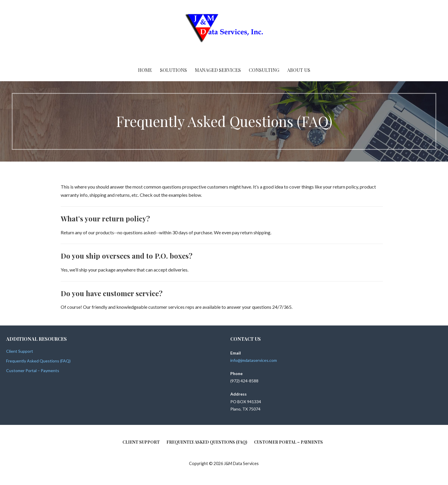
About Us (299, 70)
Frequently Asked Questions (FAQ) (38, 361)
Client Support (20, 351)
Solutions (173, 70)
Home (145, 70)
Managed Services (218, 70)
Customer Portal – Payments (33, 370)
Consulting (264, 70)
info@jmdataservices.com (254, 360)
